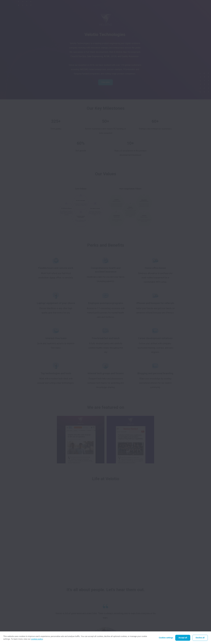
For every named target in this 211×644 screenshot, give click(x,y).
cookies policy (37, 639)
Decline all (200, 638)
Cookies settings (166, 638)
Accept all (183, 638)
